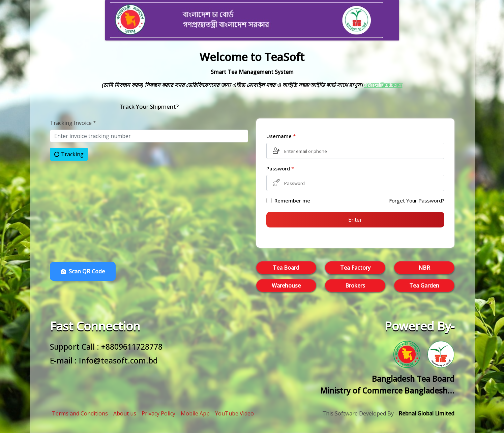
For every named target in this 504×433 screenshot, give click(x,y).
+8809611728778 (132, 347)
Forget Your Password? (417, 200)
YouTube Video (234, 413)
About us (125, 413)
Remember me (292, 200)
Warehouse (286, 286)
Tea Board (286, 268)
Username (281, 136)
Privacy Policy (158, 413)
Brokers (355, 286)
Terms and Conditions (80, 413)
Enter (355, 220)
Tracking (69, 154)
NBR (424, 268)
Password (280, 168)
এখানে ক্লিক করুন (383, 85)
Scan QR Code (83, 271)
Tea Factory (355, 268)
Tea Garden (424, 286)
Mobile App (195, 413)
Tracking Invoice (73, 123)
